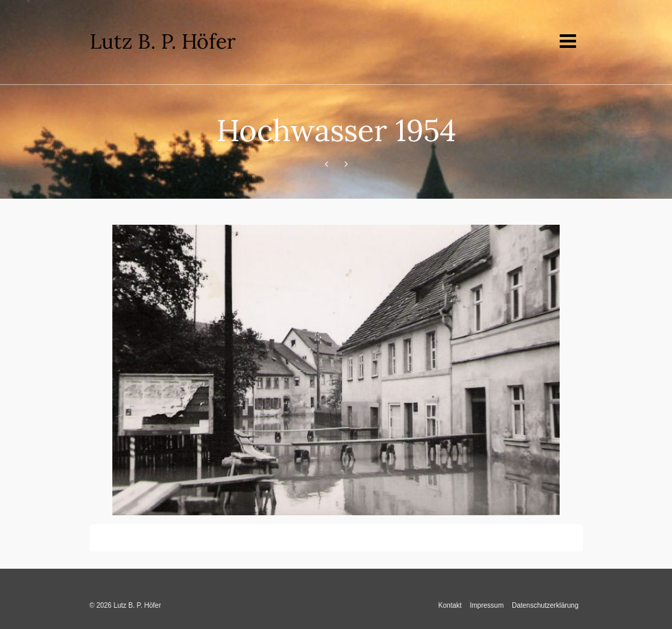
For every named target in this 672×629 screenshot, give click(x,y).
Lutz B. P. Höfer (163, 41)
